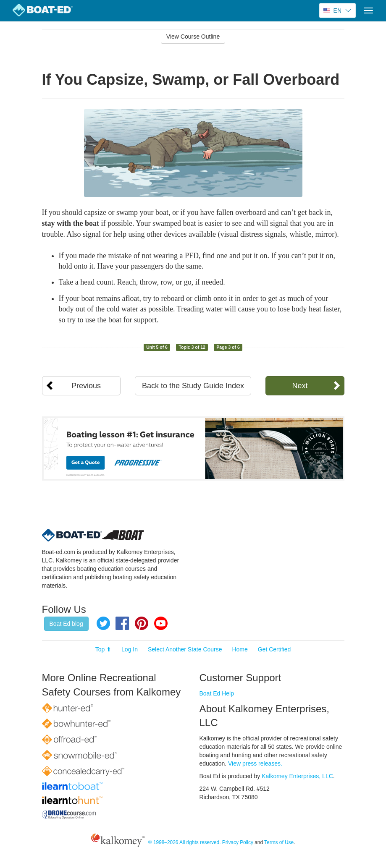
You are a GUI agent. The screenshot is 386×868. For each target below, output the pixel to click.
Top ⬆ (103, 649)
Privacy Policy (238, 842)
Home (240, 649)
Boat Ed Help (217, 693)
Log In (130, 649)
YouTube (161, 623)
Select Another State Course (185, 649)
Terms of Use (279, 842)
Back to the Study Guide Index (193, 386)
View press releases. (255, 763)
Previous (86, 386)
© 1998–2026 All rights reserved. (185, 842)
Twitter (103, 623)
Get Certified (274, 649)
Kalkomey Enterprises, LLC (297, 776)
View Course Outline (193, 37)
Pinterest (142, 623)
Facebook (122, 623)
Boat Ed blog (66, 624)
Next (300, 386)
